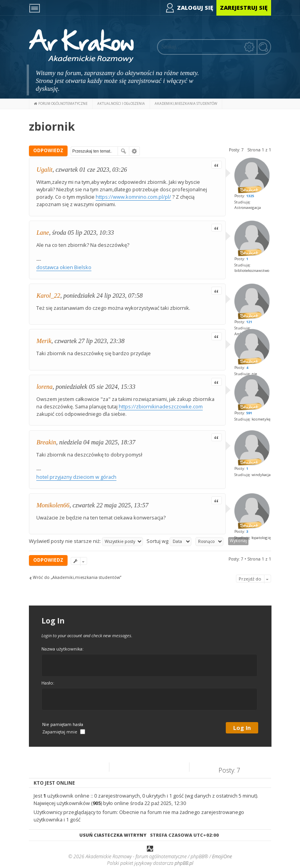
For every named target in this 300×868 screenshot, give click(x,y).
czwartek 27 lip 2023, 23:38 (90, 341)
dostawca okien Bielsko (64, 267)
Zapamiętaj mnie (64, 732)
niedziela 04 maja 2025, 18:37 (97, 442)
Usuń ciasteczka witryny (113, 835)
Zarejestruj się (244, 8)
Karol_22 (48, 296)
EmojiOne (222, 856)
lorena (44, 387)
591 (249, 413)
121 (249, 322)
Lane (43, 233)
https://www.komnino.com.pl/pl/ (133, 197)
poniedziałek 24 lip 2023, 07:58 (103, 296)
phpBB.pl (184, 863)
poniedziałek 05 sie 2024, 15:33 (96, 387)
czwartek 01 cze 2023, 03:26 (91, 170)
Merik (44, 341)
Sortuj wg (169, 542)
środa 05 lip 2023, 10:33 (83, 233)
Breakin (46, 442)
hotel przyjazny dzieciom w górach (76, 477)
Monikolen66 (53, 505)
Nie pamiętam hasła (63, 724)
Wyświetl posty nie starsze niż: (86, 542)
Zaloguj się (195, 8)
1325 (250, 196)
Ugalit (44, 170)
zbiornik (52, 126)
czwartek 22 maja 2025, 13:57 (111, 505)
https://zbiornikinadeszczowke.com (161, 406)
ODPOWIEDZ (48, 150)
